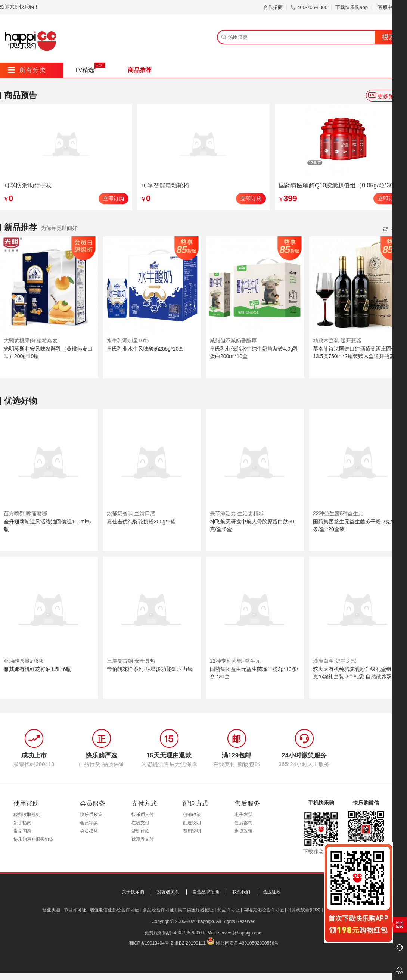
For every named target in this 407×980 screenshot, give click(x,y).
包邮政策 (192, 815)
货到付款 (140, 831)
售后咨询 (243, 823)
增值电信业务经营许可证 (114, 910)
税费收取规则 (27, 815)
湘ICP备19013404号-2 (151, 943)
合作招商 (273, 7)
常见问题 (22, 831)
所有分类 (27, 70)
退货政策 (243, 831)
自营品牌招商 (206, 892)
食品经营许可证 (158, 910)
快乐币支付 (143, 815)
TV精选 (84, 70)
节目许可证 (75, 910)
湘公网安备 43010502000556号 (247, 943)
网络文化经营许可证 (264, 910)
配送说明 (192, 823)
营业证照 (272, 892)
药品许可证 (229, 910)
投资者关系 (168, 892)
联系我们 (241, 892)
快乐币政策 (91, 815)
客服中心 (390, 7)
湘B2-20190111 (190, 943)
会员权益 (89, 831)
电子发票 (243, 815)
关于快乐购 (133, 892)
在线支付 (140, 823)
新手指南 (22, 823)
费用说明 (192, 831)
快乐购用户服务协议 (34, 839)
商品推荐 (140, 70)
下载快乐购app (352, 7)
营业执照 (51, 910)
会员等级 (89, 823)
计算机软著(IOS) (304, 910)
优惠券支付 (143, 839)
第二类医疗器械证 (196, 910)
